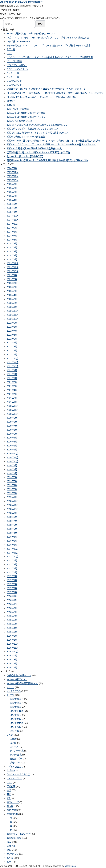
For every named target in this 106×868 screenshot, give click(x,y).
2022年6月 (12, 335)
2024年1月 (12, 260)
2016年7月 (12, 616)
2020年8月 (12, 422)
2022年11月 (12, 315)
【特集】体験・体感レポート (19, 675)
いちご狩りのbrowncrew (18, 42)
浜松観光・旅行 (14, 838)
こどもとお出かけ (15, 767)
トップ (10, 53)
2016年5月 (12, 624)
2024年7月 (12, 236)
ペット (9, 782)
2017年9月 (12, 561)
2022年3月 (12, 347)
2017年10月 (12, 557)
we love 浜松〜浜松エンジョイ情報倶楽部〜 (21, 2)
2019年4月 (12, 485)
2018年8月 (12, 517)
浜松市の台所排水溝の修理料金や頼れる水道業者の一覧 (34, 149)
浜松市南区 (15, 707)
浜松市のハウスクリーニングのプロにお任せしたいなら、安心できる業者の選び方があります (51, 145)
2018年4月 (12, 533)
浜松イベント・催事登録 (18, 109)
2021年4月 (12, 390)
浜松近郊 (14, 731)
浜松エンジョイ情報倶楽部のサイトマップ (26, 117)
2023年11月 (12, 267)
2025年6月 (12, 192)
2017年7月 (12, 569)
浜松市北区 (15, 703)
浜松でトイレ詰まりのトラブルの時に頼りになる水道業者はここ (37, 125)
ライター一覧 (13, 73)
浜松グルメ (15, 763)
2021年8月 (12, 374)
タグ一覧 (11, 49)
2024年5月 (12, 244)
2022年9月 (12, 323)
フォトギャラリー (14, 779)
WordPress (70, 866)
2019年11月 (12, 458)
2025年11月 (12, 176)
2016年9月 (12, 608)
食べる (10, 858)
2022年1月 (12, 355)
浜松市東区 (15, 719)
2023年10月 (12, 271)
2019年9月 (12, 466)
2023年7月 (12, 283)
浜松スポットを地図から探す (20, 121)
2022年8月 (12, 327)
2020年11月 (12, 410)
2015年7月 (12, 664)
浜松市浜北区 (17, 723)
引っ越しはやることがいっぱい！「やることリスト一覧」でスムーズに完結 (41, 97)
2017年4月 (12, 580)
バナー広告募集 (14, 61)
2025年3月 (12, 204)
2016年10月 (12, 604)
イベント (10, 687)
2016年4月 (12, 628)
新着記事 (11, 105)
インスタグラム (14, 691)
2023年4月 (12, 295)
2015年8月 (12, 660)
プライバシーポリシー (17, 65)
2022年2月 (12, 351)
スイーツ (14, 747)
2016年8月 (12, 612)
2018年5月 (12, 529)
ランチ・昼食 (16, 755)
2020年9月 (12, 418)
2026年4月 (12, 168)
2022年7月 (12, 331)
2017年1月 (12, 592)
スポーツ (11, 771)
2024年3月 (12, 252)
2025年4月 (12, 200)
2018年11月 (12, 505)
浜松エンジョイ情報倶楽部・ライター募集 (26, 113)
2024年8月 (12, 232)
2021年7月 (12, 378)
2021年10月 (12, 366)
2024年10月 (12, 224)
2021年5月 (12, 386)
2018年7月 (12, 521)
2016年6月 (12, 620)
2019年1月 (12, 497)
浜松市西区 (15, 727)
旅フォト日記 (13, 802)
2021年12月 (12, 359)
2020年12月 (12, 406)
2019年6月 (12, 477)
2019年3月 (12, 489)
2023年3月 (12, 299)
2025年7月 (12, 188)
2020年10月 (12, 414)
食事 (9, 862)
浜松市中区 (15, 699)
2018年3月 (12, 537)
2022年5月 (12, 339)
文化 (9, 798)
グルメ (10, 735)
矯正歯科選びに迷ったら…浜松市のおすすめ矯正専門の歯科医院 (38, 153)
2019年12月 (12, 454)
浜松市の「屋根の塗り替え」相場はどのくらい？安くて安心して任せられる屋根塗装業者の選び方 (53, 141)
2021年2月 (12, 398)
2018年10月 (12, 509)
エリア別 (11, 695)
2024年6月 (12, 240)
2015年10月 (12, 652)
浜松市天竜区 (17, 711)
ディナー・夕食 (17, 751)
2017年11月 (12, 553)
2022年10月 (12, 319)
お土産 (13, 739)
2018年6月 (12, 525)
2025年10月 (12, 180)
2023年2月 (12, 303)
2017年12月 (12, 549)
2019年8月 (12, 469)
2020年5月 (12, 434)
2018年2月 (12, 541)
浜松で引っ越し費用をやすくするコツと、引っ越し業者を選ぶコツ (38, 133)
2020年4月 (12, 438)
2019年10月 (12, 462)
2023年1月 (12, 307)
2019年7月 (12, 473)
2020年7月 (12, 426)
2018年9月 (12, 513)
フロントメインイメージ (17, 69)
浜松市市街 (15, 715)
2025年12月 (12, 172)
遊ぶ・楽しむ (13, 854)
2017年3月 (12, 584)
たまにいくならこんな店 (18, 775)
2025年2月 (12, 208)
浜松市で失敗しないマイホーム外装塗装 (26, 137)
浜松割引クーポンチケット (19, 834)
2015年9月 (12, 656)
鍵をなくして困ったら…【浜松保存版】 (25, 156)
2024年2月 (12, 256)
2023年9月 (12, 275)
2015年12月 (12, 644)
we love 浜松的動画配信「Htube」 (22, 683)
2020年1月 (12, 450)
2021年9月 (12, 370)
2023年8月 (12, 279)
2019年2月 (12, 493)
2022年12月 (12, 311)
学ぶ (9, 790)
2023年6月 (12, 287)
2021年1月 (12, 402)
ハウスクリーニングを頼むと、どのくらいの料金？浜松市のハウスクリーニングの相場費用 (50, 57)
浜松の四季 (12, 814)
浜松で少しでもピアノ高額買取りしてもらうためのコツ (33, 129)
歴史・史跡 (12, 810)
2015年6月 (12, 668)
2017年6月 (12, 573)
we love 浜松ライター (17, 679)
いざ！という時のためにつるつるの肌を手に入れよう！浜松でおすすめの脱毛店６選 (48, 38)
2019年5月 (12, 481)
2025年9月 (12, 184)
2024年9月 (12, 228)
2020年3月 (12, 442)
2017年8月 (12, 565)
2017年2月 (12, 588)
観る (9, 850)
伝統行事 (11, 786)
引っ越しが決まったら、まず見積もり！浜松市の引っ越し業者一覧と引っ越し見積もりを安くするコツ (55, 93)
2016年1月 (12, 640)
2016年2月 (12, 636)
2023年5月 (12, 291)
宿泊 (9, 794)
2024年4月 (12, 248)
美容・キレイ (12, 846)
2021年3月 (12, 394)
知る (9, 842)
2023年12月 (12, 263)
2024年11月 (12, 220)
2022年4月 (12, 343)
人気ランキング (14, 81)
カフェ (13, 743)
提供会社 (11, 101)
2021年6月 (12, 382)
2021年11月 (12, 362)
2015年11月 (12, 648)
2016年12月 (12, 596)
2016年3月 (12, 632)
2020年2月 (12, 446)
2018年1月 (12, 545)
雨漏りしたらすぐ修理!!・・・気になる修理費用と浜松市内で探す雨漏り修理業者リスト (47, 160)
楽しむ (10, 806)
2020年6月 (12, 430)
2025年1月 (12, 212)
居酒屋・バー (16, 759)
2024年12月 (12, 216)
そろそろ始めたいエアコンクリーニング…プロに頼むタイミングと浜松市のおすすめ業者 (49, 46)
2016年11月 (12, 600)
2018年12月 (12, 501)
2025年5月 (12, 196)
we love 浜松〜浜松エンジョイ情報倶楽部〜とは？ (31, 34)
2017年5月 (12, 576)
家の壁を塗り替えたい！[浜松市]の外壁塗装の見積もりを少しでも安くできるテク (47, 89)
